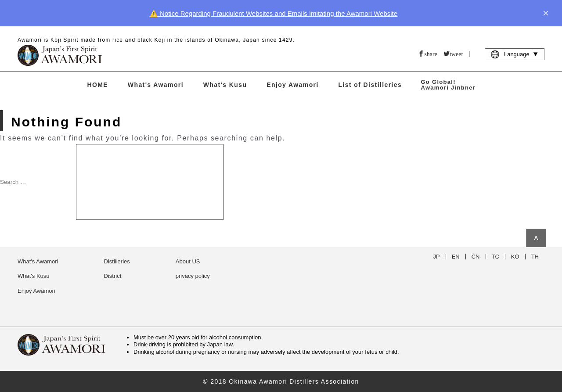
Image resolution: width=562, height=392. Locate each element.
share (431, 54)
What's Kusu (225, 85)
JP (437, 257)
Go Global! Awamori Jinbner (448, 85)
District (113, 276)
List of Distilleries (370, 85)
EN (456, 257)
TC (495, 257)
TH (535, 257)
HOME (97, 85)
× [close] (546, 13)
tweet (456, 54)
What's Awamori (156, 85)
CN (476, 257)
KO (515, 257)
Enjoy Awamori (293, 85)
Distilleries (117, 261)
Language (515, 54)
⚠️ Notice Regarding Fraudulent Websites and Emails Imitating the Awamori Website (274, 13)
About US (188, 261)
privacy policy (193, 276)
